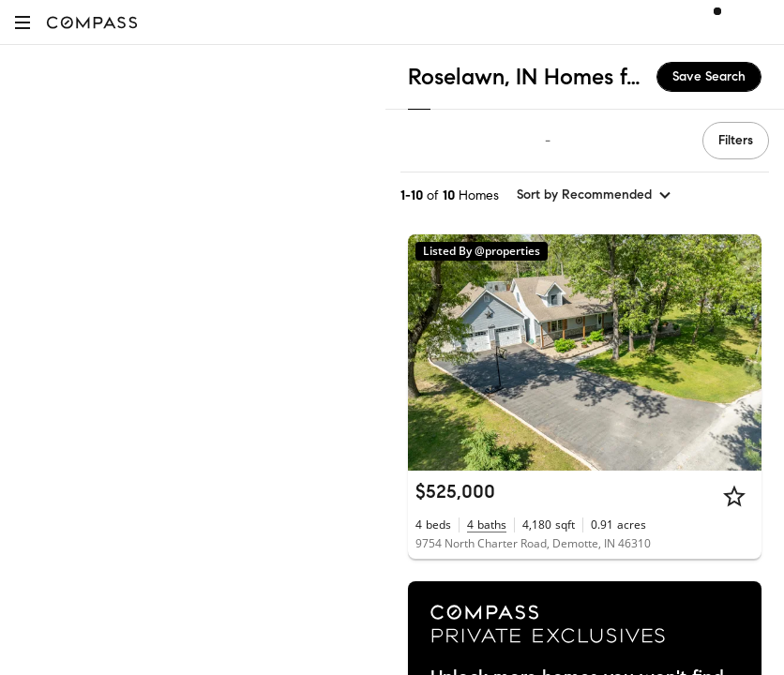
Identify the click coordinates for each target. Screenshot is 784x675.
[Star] (734, 496)
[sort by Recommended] (595, 195)
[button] (23, 22)
